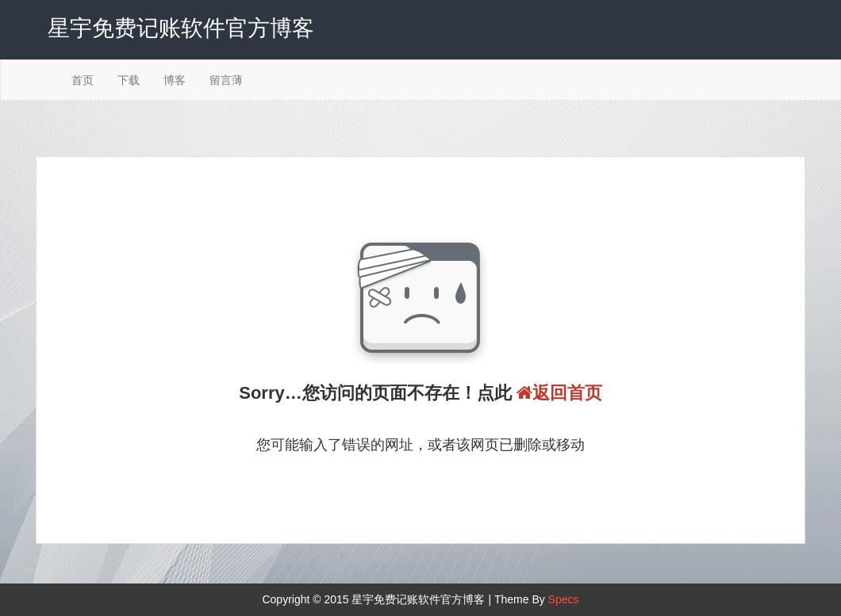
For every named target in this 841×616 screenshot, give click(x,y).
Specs (564, 599)
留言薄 (226, 80)
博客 (175, 80)
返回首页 (559, 393)
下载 (129, 80)
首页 (83, 80)
